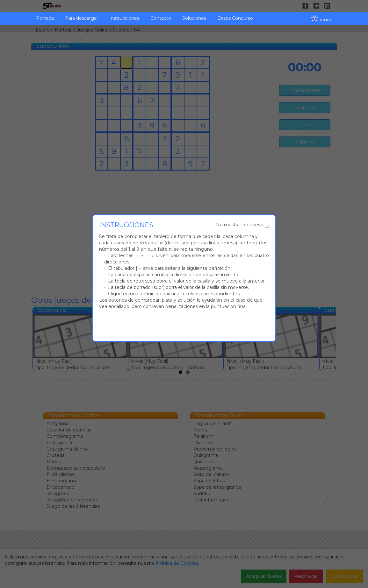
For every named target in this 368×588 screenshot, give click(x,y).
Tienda (322, 19)
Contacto (161, 18)
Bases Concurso (235, 18)
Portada (45, 18)
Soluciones (194, 18)
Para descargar (82, 18)
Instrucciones (124, 18)
